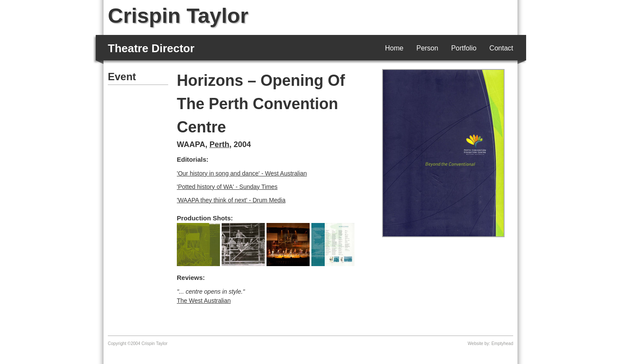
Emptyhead (502, 344)
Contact (501, 48)
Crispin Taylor (178, 16)
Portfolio (464, 48)
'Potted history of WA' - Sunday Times (227, 187)
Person (427, 48)
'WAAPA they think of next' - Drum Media (231, 200)
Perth (220, 144)
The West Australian (204, 301)
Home (394, 48)
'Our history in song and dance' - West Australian (242, 173)
